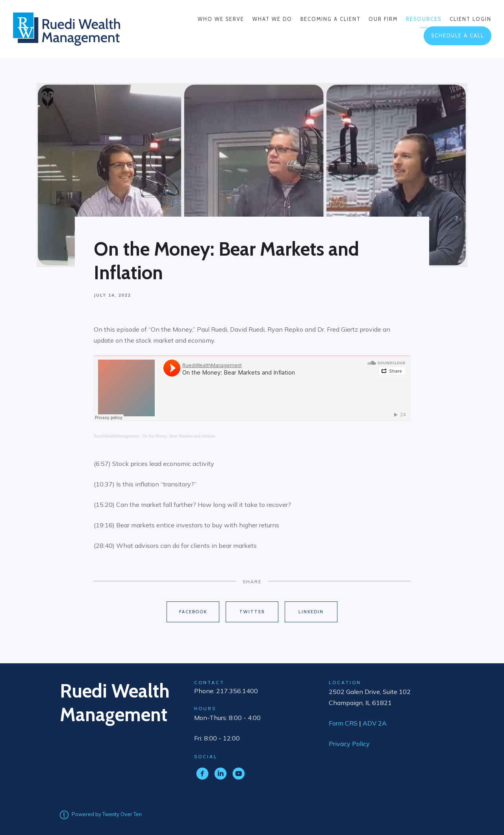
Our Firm (383, 19)
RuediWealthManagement (116, 436)
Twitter (252, 612)
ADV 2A (375, 723)
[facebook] (202, 774)
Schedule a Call (458, 36)
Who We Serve (221, 19)
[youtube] (239, 774)
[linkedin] (220, 774)
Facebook (193, 612)
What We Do (272, 19)
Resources (424, 19)
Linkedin (311, 612)
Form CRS (343, 723)
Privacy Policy (349, 744)
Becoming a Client (331, 19)
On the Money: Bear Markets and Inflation (179, 436)
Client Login (471, 19)
